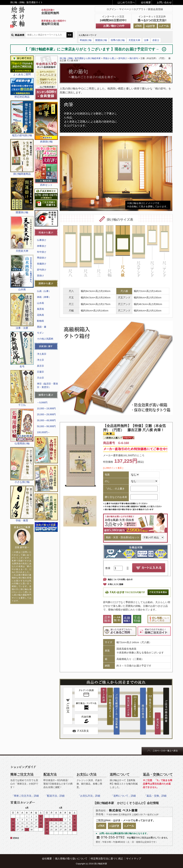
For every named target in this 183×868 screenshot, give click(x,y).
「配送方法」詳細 (55, 796)
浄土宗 (40, 360)
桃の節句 (134, 58)
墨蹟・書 (42, 327)
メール (165, 26)
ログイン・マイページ (119, 9)
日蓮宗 (40, 372)
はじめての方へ (126, 2)
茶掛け (40, 276)
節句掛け (42, 270)
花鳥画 (40, 315)
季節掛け (42, 258)
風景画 (40, 309)
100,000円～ (43, 432)
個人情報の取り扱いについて (71, 858)
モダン (40, 333)
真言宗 (40, 366)
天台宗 (40, 378)
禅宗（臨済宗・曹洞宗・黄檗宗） (47, 385)
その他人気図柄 (45, 339)
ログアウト (140, 9)
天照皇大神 (134, 40)
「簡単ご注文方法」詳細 (25, 796)
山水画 (40, 303)
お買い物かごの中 (114, 26)
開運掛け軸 (101, 40)
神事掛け (42, 246)
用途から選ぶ (110, 58)
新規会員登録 (155, 9)
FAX (139, 26)
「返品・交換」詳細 (155, 796)
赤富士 (156, 40)
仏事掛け (42, 240)
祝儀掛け (42, 264)
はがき (151, 26)
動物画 (40, 321)
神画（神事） (44, 297)
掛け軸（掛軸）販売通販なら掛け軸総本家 (80, 58)
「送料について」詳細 (123, 796)
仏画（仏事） (44, 291)
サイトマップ (134, 858)
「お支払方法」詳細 (89, 796)
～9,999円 (42, 403)
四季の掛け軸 (118, 40)
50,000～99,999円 (46, 426)
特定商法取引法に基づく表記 (107, 858)
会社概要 (146, 2)
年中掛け (42, 252)
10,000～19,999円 (46, 408)
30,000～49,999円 (46, 420)
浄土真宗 (42, 354)
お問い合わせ (164, 2)
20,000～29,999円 (46, 414)
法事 (146, 40)
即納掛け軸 (86, 40)
